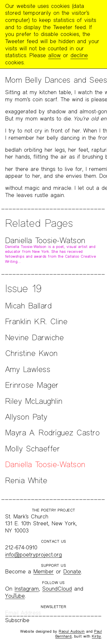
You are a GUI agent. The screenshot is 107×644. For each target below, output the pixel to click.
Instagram (27, 589)
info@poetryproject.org (34, 554)
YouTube (15, 596)
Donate (72, 571)
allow (54, 55)
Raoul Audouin (72, 631)
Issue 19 (23, 288)
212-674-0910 (21, 547)
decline (79, 55)
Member (44, 571)
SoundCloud (57, 589)
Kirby (97, 636)
